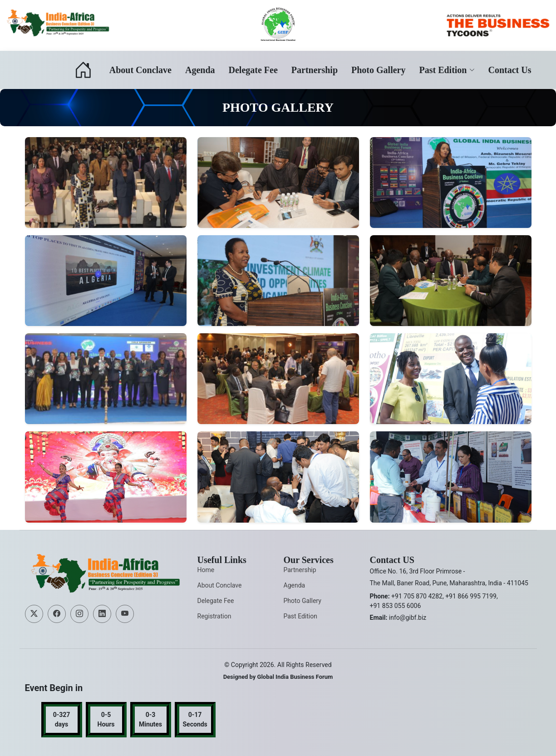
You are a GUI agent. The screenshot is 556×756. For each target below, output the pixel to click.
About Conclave (140, 70)
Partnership (315, 70)
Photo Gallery (378, 70)
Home (206, 570)
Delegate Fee (253, 70)
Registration (214, 616)
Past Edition (300, 616)
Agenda (200, 70)
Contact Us (510, 70)
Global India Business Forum (295, 677)
